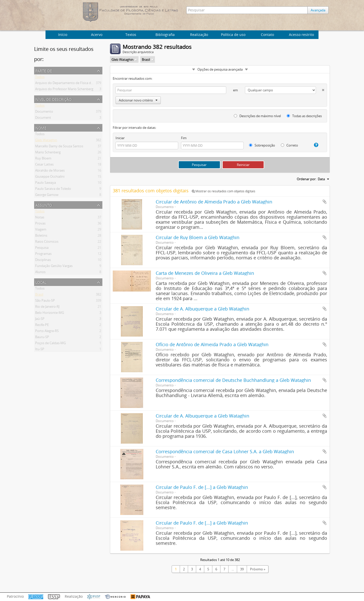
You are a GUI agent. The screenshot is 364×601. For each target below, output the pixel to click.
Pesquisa (42, 248)
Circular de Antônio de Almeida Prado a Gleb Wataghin (214, 202)
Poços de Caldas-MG (50, 344)
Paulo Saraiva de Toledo (53, 190)
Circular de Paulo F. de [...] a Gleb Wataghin (202, 487)
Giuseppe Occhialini (50, 177)
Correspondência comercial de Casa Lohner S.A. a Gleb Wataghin (225, 451)
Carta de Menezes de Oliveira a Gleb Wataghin (205, 273)
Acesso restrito (301, 35)
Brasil (39, 295)
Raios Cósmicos (47, 242)
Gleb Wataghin (46, 141)
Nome (41, 127)
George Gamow (47, 196)
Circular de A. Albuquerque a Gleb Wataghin (202, 309)
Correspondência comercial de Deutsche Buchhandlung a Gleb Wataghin (233, 380)
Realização (199, 35)
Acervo (97, 35)
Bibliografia (165, 35)
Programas (43, 255)
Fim (184, 138)
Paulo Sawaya (45, 183)
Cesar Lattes (44, 165)
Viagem (41, 230)
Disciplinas (43, 261)
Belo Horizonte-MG (50, 314)
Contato (267, 35)
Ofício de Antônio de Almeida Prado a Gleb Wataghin (212, 344)
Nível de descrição (54, 99)
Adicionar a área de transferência (325, 202)
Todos (40, 78)
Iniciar (120, 138)
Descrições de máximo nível (257, 116)
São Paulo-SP (45, 301)
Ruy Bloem (43, 159)
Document (43, 118)
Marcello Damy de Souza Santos (59, 147)
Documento (44, 112)
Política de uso (233, 35)
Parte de (44, 70)
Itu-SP (40, 350)
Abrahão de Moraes (50, 171)
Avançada (318, 10)
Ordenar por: (306, 179)
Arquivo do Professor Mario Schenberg (64, 90)
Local (41, 282)
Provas (40, 224)
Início (63, 35)
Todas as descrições (304, 116)
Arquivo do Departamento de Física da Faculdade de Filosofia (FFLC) (86, 84)
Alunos (40, 273)
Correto (289, 145)
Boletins (41, 236)
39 (242, 569)
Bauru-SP (42, 338)
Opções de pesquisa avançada (220, 69)
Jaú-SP (40, 320)
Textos (131, 35)
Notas (40, 218)
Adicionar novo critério (138, 100)
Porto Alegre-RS (47, 332)
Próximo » (258, 569)
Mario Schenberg (48, 153)
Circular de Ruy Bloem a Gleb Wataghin (198, 237)
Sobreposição (262, 145)
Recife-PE (42, 326)
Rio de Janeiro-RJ (47, 307)
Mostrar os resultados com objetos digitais (224, 191)
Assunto (44, 205)
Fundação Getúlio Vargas (54, 267)
